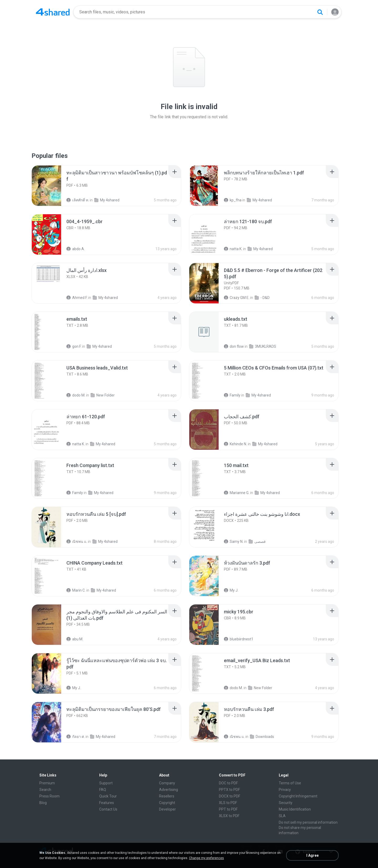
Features (107, 803)
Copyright (167, 803)
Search (45, 790)
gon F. (74, 346)
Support (106, 783)
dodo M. (76, 395)
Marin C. (76, 590)
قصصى (257, 542)
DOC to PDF (228, 783)
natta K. (233, 249)
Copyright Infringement (298, 796)
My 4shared (107, 200)
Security (286, 803)
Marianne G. (237, 493)
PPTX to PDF (229, 790)
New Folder (103, 395)
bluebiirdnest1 (239, 639)
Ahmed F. (77, 298)
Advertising (169, 790)
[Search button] (320, 12)
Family (232, 395)
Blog (43, 803)
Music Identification (295, 809)
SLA (282, 816)
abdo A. (76, 249)
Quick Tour (108, 796)
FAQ (103, 790)
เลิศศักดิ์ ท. (78, 200)
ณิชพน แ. (77, 542)
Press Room (49, 796)
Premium (47, 783)
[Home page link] (53, 12)
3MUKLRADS (263, 346)
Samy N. (234, 542)
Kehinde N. (235, 444)
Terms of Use (290, 783)
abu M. (75, 639)
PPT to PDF (228, 809)
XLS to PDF (228, 803)
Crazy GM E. (237, 298)
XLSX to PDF (229, 816)
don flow (234, 346)
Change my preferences (206, 858)
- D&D (262, 298)
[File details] (52, 186)
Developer (167, 809)
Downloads (262, 737)
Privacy (285, 790)
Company (167, 783)
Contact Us (108, 809)
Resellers (167, 796)
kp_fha (233, 200)
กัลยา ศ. (76, 737)
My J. (231, 590)
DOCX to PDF (230, 796)
